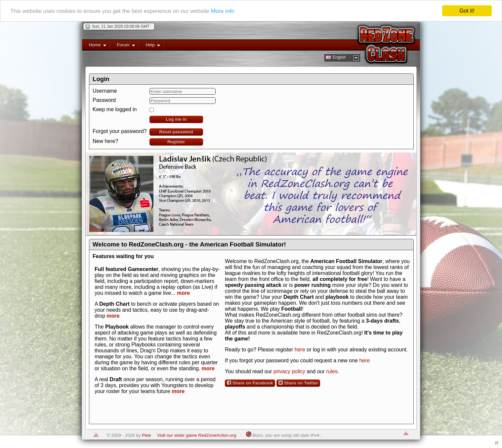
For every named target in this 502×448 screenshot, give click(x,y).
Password (104, 100)
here (300, 350)
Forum (122, 46)
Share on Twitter (298, 383)
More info (223, 11)
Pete (146, 435)
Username (105, 91)
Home (94, 46)
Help (149, 46)
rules (332, 371)
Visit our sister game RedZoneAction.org (197, 435)
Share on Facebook (250, 383)
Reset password (176, 132)
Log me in (176, 119)
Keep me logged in (115, 109)
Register (176, 142)
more (183, 293)
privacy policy (289, 371)
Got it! (467, 11)
